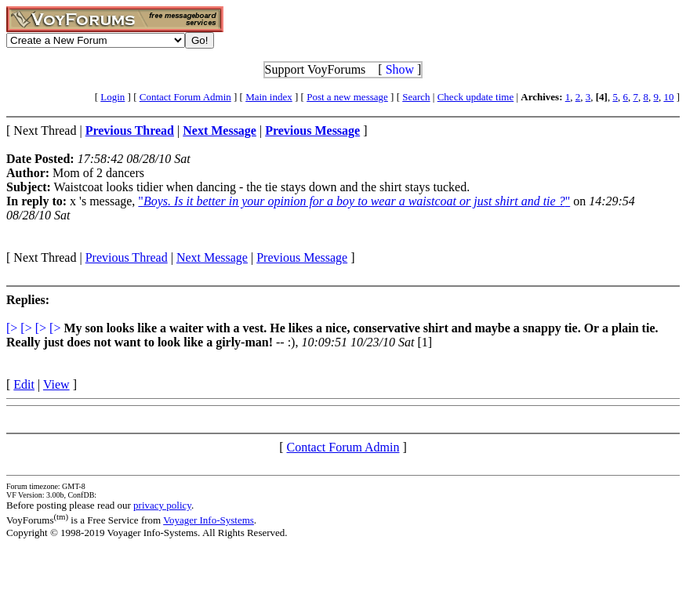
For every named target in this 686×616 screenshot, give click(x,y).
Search (416, 97)
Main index (269, 97)
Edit (24, 384)
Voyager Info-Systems (209, 520)
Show (400, 69)
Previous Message (302, 257)
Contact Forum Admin (185, 97)
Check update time (475, 97)
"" (354, 201)
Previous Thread (127, 257)
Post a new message (347, 97)
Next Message (212, 257)
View (56, 384)
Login (113, 97)
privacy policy (162, 505)
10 (668, 97)
